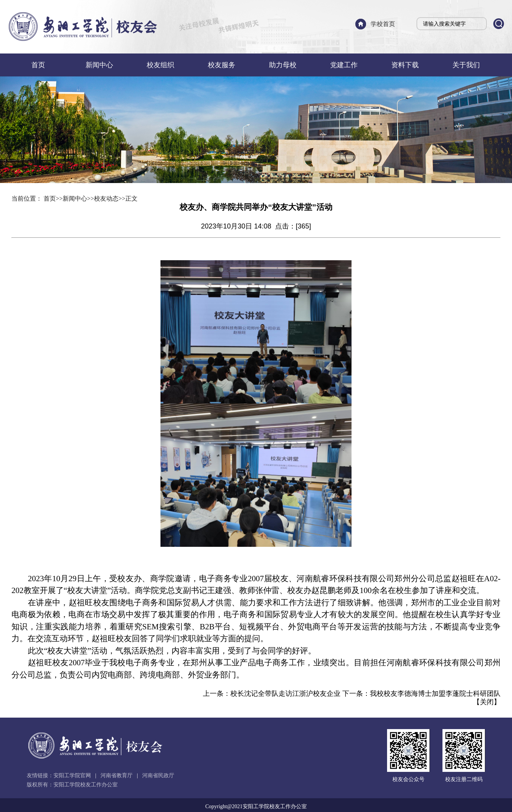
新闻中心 (99, 65)
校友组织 (160, 65)
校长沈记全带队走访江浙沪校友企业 (285, 694)
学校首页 (383, 24)
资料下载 (405, 65)
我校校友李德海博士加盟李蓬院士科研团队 (435, 694)
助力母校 (283, 65)
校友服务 (222, 65)
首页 (38, 65)
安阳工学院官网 (72, 776)
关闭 (487, 702)
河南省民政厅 (158, 776)
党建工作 (344, 65)
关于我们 (466, 65)
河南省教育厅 (117, 776)
